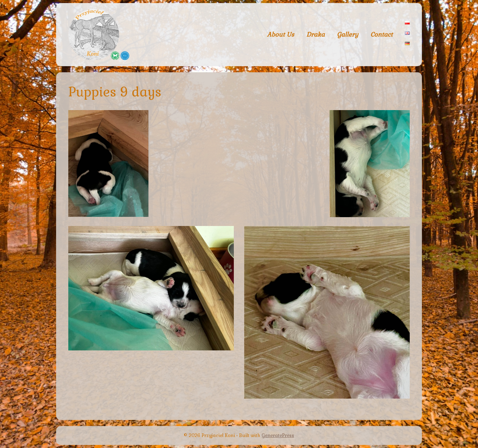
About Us (281, 34)
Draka (316, 34)
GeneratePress (278, 435)
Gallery (348, 34)
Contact (382, 34)
